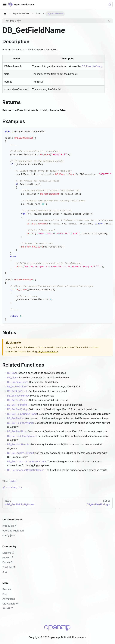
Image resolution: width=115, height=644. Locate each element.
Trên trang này (13, 21)
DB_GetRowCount (17, 391)
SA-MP (8, 608)
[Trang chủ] (5, 14)
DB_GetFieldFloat (17, 431)
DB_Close (13, 378)
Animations (9, 599)
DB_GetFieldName (17, 405)
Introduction (9, 526)
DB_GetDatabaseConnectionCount (27, 461)
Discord (8, 553)
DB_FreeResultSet (17, 386)
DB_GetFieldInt (15, 418)
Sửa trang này (12, 487)
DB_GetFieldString (17, 409)
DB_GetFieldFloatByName (22, 436)
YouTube (9, 567)
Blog (5, 594)
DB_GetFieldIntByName (20, 423)
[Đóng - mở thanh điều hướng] (5, 4)
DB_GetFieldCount (17, 400)
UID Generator (10, 604)
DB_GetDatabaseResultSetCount (25, 470)
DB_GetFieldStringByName (22, 414)
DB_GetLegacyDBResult (21, 453)
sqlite (13, 481)
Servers (7, 589)
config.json (9, 535)
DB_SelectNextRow (18, 396)
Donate (8, 562)
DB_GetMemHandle (18, 444)
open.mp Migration (13, 531)
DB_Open (12, 373)
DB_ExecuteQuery (92, 66)
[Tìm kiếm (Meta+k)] (110, 4)
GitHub (8, 558)
